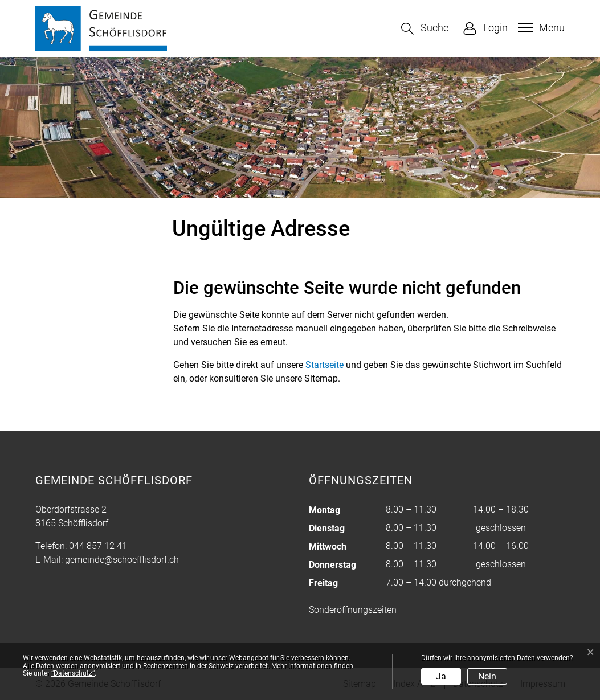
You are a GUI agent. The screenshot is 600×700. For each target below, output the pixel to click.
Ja (441, 676)
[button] (425, 29)
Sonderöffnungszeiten (353, 610)
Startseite (325, 365)
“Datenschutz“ (73, 673)
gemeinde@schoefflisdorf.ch (122, 560)
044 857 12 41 (98, 546)
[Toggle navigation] (540, 28)
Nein (487, 676)
